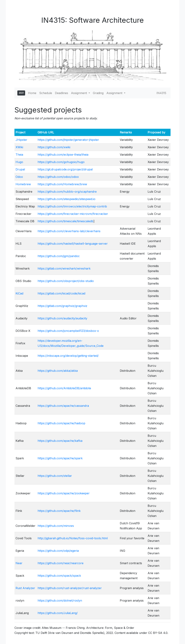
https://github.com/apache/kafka (60, 441)
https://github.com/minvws (56, 526)
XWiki (19, 147)
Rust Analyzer (25, 588)
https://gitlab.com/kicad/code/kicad (61, 293)
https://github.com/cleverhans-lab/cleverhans (69, 231)
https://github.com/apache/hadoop (61, 423)
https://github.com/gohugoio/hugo (61, 162)
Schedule (46, 93)
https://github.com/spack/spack (59, 576)
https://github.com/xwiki (54, 147)
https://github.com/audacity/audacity (62, 318)
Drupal (20, 169)
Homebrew (23, 184)
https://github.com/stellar (55, 476)
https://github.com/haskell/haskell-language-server (73, 244)
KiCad (19, 293)
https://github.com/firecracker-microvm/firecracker (73, 214)
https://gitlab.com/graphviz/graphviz (62, 306)
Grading (98, 93)
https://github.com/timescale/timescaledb (65, 221)
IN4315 (161, 93)
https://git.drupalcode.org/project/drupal (65, 169)
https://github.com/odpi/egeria (58, 551)
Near (19, 563)
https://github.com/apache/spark (60, 458)
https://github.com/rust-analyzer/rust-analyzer (70, 588)
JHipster (21, 140)
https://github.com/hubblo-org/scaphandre (67, 192)
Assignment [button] (79, 93)
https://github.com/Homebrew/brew (62, 184)
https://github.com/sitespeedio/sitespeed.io (66, 199)
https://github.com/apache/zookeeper (64, 493)
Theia (19, 155)
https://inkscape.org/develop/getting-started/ (68, 356)
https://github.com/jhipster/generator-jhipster (68, 140)
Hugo (19, 162)
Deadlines (62, 93)
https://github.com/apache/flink (59, 511)
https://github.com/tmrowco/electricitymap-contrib (72, 206)
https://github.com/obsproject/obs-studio (66, 281)
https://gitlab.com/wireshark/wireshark (64, 268)
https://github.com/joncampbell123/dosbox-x (68, 331)
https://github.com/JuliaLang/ (58, 613)
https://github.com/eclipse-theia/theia (63, 155)
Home (32, 93)
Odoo (19, 177)
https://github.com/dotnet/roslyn (60, 600)
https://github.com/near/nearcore (61, 563)
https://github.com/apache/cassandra (63, 406)
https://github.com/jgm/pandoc (59, 256)
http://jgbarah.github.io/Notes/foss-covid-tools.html (73, 538)
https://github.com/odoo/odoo (58, 177)
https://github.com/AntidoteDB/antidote (64, 388)
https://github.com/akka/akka (58, 371)
